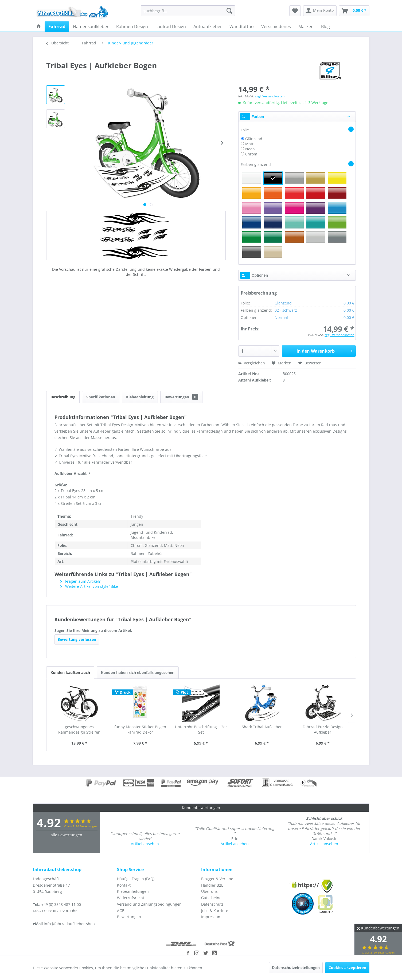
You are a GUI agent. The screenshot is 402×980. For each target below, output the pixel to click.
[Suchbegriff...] (188, 11)
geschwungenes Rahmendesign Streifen (79, 729)
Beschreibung (63, 397)
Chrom (251, 154)
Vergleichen (252, 363)
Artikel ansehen (145, 844)
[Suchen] (229, 11)
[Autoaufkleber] (208, 26)
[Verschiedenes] (276, 26)
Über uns (209, 891)
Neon (250, 149)
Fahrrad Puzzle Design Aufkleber (323, 729)
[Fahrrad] (57, 26)
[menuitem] (188, 11)
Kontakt (124, 885)
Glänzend (254, 139)
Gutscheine (211, 898)
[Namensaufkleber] (91, 26)
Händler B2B (212, 885)
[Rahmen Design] (132, 26)
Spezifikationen (101, 397)
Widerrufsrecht (131, 898)
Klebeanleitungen (133, 891)
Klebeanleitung (140, 397)
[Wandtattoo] (242, 26)
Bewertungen (181, 397)
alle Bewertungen (67, 835)
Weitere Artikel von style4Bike (89, 586)
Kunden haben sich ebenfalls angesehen (138, 672)
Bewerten (310, 363)
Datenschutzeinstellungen (296, 968)
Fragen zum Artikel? (80, 581)
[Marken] (306, 26)
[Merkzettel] (295, 11)
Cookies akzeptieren (347, 968)
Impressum (211, 917)
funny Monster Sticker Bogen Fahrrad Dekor (140, 729)
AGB (121, 911)
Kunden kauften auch (70, 672)
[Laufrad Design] (171, 26)
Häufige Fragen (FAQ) (136, 879)
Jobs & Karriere (215, 911)
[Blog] (325, 26)
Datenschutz (212, 904)
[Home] (39, 26)
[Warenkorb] (354, 11)
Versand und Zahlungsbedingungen (149, 904)
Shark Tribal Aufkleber (262, 727)
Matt (249, 144)
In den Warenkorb (325, 350)
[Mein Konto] (320, 11)
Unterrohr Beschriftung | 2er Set (201, 729)
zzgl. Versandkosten (270, 96)
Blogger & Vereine (217, 879)
